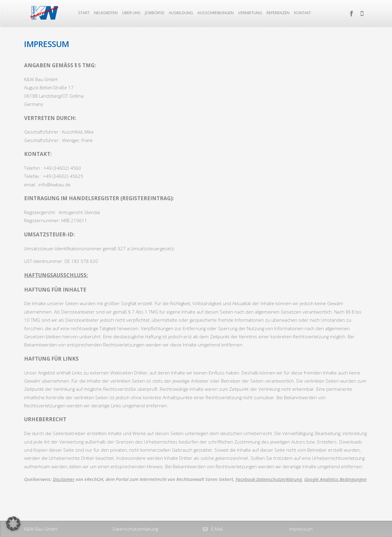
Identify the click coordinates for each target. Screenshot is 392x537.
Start (84, 13)
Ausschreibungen (216, 13)
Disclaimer (64, 479)
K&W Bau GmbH (41, 529)
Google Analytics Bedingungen (335, 479)
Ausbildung (181, 13)
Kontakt (302, 13)
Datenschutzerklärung (135, 529)
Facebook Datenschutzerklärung (269, 479)
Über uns (131, 13)
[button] (13, 524)
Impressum (301, 529)
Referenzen (278, 13)
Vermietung (250, 13)
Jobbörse (155, 13)
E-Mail (216, 529)
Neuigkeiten (106, 13)
